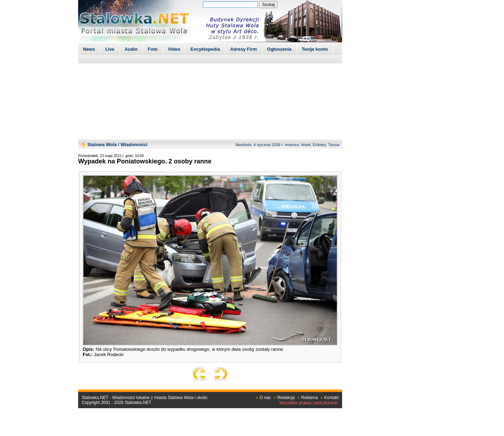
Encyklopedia (205, 49)
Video (174, 49)
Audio (131, 49)
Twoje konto (315, 49)
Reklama (310, 398)
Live (110, 49)
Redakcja (286, 398)
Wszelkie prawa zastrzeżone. (309, 403)
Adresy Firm (244, 49)
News (89, 49)
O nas (265, 398)
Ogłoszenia (279, 49)
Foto (153, 49)
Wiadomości (134, 145)
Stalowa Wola (102, 145)
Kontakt (331, 398)
